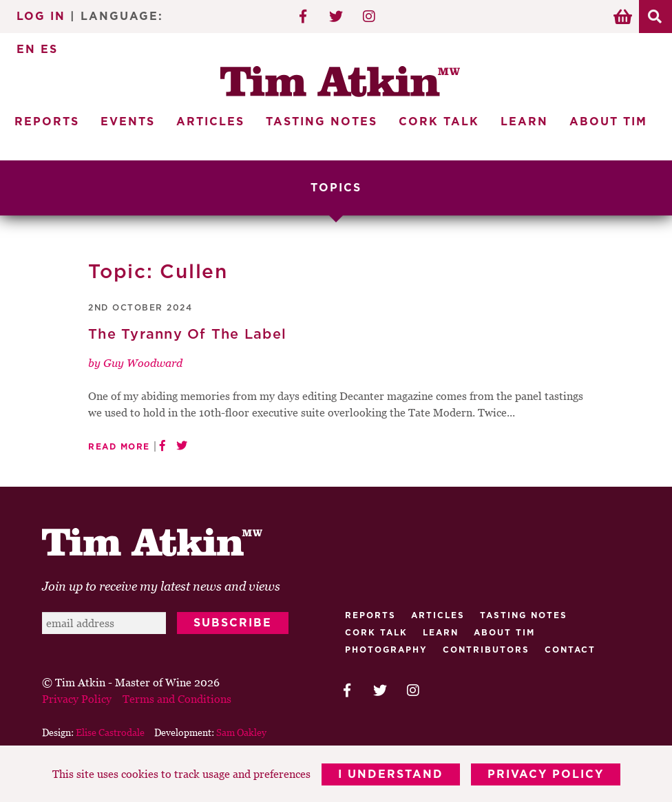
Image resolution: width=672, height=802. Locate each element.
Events (128, 122)
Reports (47, 122)
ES (49, 50)
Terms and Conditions (177, 699)
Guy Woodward (143, 363)
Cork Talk (439, 122)
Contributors (486, 650)
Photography (386, 650)
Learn (524, 122)
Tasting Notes (322, 122)
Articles (210, 122)
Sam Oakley (241, 732)
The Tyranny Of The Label (187, 335)
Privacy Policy (546, 774)
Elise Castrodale (110, 732)
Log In (41, 17)
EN (26, 50)
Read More (119, 447)
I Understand (391, 774)
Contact (570, 650)
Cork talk (376, 633)
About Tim (608, 122)
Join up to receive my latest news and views (161, 586)
